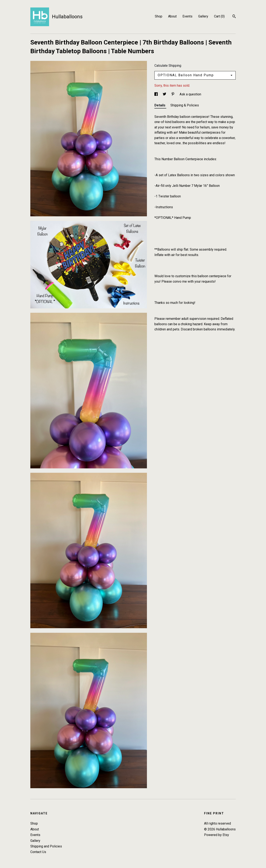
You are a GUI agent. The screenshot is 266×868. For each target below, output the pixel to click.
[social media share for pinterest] (173, 94)
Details (160, 105)
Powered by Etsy (217, 835)
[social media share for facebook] (156, 94)
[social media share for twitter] (165, 94)
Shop (159, 16)
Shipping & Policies (185, 105)
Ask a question (190, 94)
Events (187, 16)
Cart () (219, 16)
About (172, 16)
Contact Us (38, 852)
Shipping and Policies (46, 846)
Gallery (203, 16)
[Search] (234, 17)
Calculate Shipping (168, 66)
